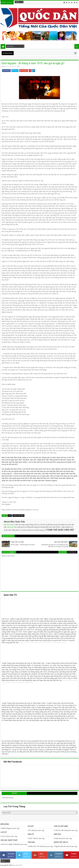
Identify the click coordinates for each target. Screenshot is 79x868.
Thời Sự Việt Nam (18, 516)
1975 (10, 516)
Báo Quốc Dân (9, 525)
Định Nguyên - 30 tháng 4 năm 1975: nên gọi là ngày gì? (33, 63)
